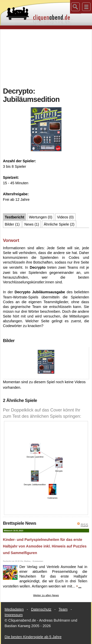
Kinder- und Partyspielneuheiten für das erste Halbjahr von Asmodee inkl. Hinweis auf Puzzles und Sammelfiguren (45, 546)
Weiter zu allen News (46, 595)
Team (63, 609)
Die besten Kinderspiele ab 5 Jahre (33, 637)
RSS (84, 525)
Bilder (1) (12, 224)
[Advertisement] (47, 58)
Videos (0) (65, 217)
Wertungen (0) (41, 217)
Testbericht (14, 217)
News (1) (32, 224)
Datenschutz (41, 609)
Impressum (14, 615)
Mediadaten (14, 609)
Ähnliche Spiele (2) (59, 224)
